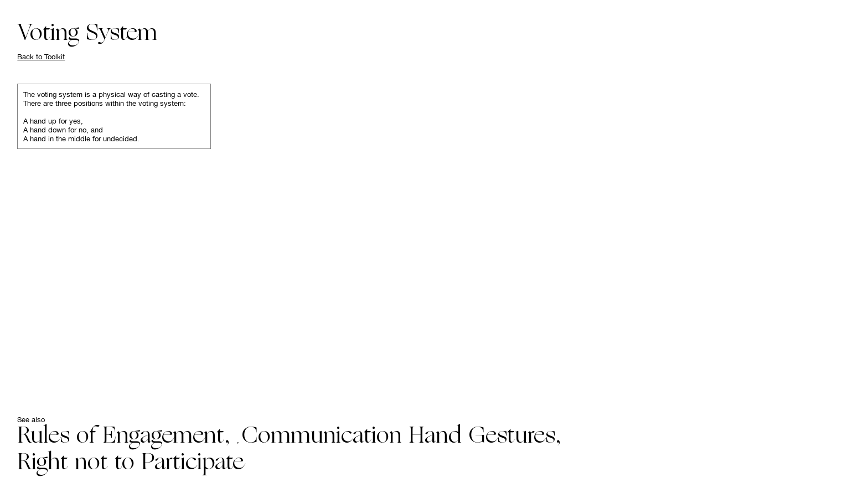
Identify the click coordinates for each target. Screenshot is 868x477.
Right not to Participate (130, 464)
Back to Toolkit (41, 57)
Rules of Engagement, (127, 437)
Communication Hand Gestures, (401, 437)
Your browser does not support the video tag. (531, 238)
